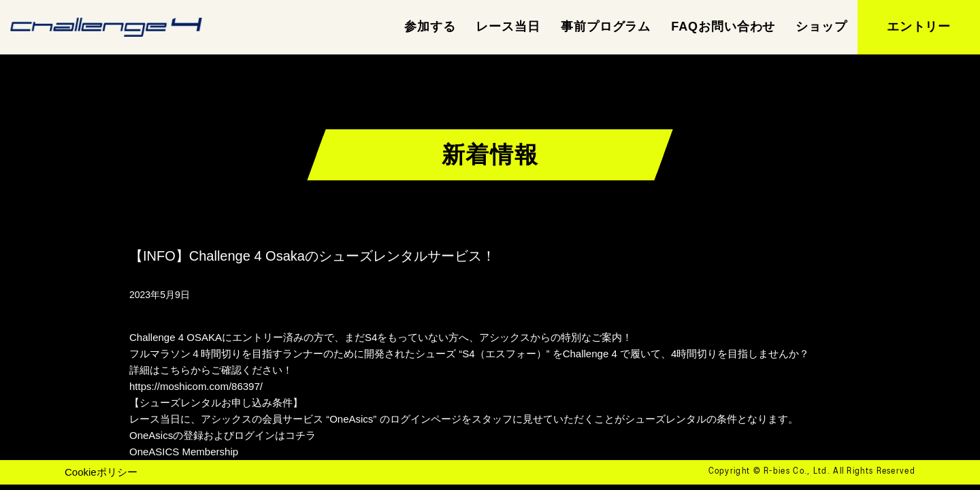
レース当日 (508, 27)
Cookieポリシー (101, 472)
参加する (430, 27)
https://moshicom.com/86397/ (196, 386)
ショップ (821, 27)
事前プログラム (606, 27)
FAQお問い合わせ (723, 27)
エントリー (919, 27)
